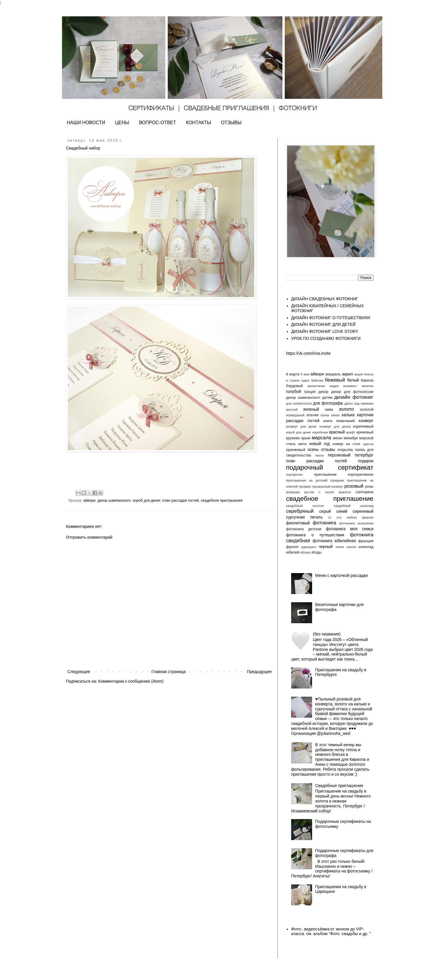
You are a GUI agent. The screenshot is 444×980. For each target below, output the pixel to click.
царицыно (309, 547)
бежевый (335, 380)
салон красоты (338, 492)
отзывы (328, 449)
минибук (351, 438)
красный (337, 432)
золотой (367, 410)
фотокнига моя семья (350, 529)
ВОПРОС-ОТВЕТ (157, 123)
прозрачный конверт (328, 487)
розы (369, 487)
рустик (309, 492)
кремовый (365, 432)
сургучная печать (305, 517)
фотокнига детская (304, 529)
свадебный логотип (305, 506)
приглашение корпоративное (344, 475)
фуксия (292, 547)
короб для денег (146, 500)
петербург (364, 455)
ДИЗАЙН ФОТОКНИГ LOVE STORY (325, 331)
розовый (354, 486)
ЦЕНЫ (122, 123)
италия (313, 415)
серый (325, 511)
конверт (366, 421)
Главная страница (169, 672)
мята (303, 444)
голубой (294, 391)
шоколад (366, 547)
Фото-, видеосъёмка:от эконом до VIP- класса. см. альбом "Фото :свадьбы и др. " (331, 931)
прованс (305, 487)
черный (326, 547)
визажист (350, 386)
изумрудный (295, 415)
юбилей (293, 552)
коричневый (363, 426)
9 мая (305, 374)
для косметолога (299, 403)
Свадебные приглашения (339, 786)
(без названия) (327, 634)
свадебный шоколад (354, 506)
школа (351, 547)
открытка (345, 450)
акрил (348, 374)
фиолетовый (298, 523)
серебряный (300, 511)
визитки (368, 386)
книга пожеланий (339, 421)
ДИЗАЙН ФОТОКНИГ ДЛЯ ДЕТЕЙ (323, 324)
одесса (368, 444)
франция (366, 541)
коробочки (320, 432)
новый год (320, 444)
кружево (293, 438)
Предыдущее (259, 672)
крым (306, 438)
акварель (333, 374)
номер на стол (346, 444)
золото (346, 409)
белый (353, 380)
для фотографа (328, 403)
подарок (366, 461)
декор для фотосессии (352, 392)
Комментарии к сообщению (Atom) (131, 681)
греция (310, 392)
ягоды (316, 552)
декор (323, 392)
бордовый (295, 386)
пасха (320, 455)
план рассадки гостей (181, 500)
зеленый (311, 409)
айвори (89, 500)
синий (342, 511)
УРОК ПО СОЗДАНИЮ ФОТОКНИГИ (326, 338)
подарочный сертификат (330, 467)
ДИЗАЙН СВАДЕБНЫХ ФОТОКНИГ (325, 299)
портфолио (295, 475)
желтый (292, 410)
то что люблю (343, 517)
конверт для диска (335, 426)
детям (327, 398)
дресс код (352, 403)
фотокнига (324, 523)
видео (334, 386)
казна (325, 415)
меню (338, 438)
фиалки (368, 517)
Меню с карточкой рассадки (342, 575)
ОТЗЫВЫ (231, 123)
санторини (365, 492)
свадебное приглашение (222, 500)
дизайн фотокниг (354, 397)
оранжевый (296, 450)
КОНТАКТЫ (199, 123)
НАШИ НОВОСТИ (86, 123)
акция (359, 374)
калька (348, 415)
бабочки (317, 380)
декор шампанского (114, 500)
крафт (351, 432)
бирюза (367, 380)
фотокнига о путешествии (315, 535)
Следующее (79, 672)
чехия (340, 547)
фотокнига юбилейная (334, 541)
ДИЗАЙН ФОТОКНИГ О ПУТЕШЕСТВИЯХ (331, 318)
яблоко (305, 552)
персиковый (339, 455)
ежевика (367, 403)
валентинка (316, 386)
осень (313, 449)
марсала (321, 438)
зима (329, 410)
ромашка (293, 492)
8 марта (293, 374)
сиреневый (363, 511)
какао (335, 415)
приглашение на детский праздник (315, 480)
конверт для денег (302, 426)
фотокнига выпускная (356, 523)
